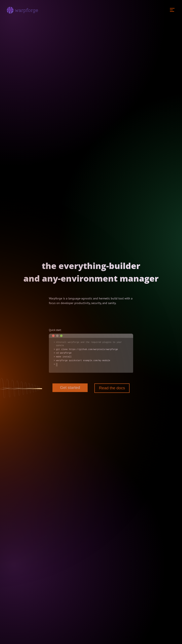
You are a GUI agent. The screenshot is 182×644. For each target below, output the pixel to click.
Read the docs (112, 388)
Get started (70, 388)
